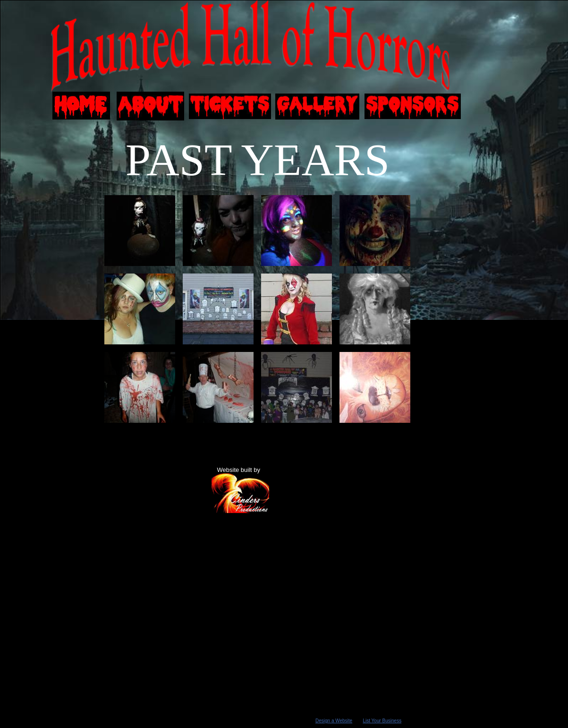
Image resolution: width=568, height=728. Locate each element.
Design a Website (334, 721)
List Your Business (382, 721)
